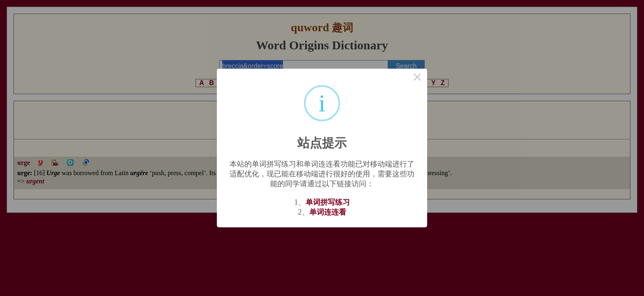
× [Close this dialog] (417, 79)
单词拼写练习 (328, 202)
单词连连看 (328, 212)
